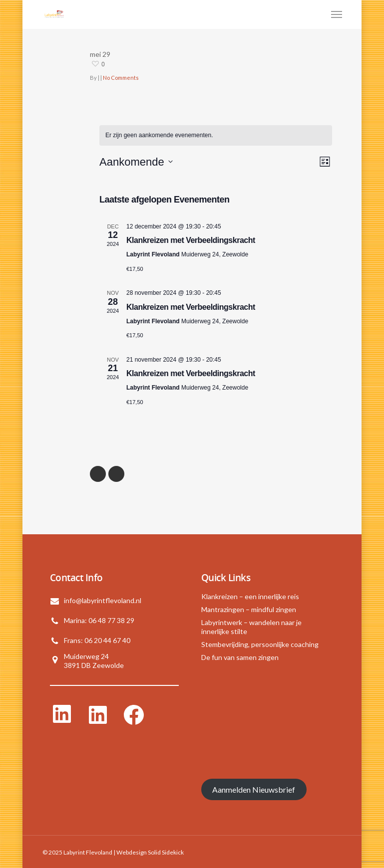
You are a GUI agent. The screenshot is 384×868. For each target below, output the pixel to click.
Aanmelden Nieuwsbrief (254, 789)
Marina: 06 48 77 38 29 (99, 620)
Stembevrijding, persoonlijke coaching (260, 644)
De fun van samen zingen (240, 657)
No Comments (121, 78)
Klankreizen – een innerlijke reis (250, 596)
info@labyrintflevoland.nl (103, 600)
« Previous (98, 474)
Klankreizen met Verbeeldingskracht (191, 240)
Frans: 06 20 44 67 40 (97, 640)
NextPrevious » (116, 474)
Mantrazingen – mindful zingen (249, 609)
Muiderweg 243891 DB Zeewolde (94, 661)
